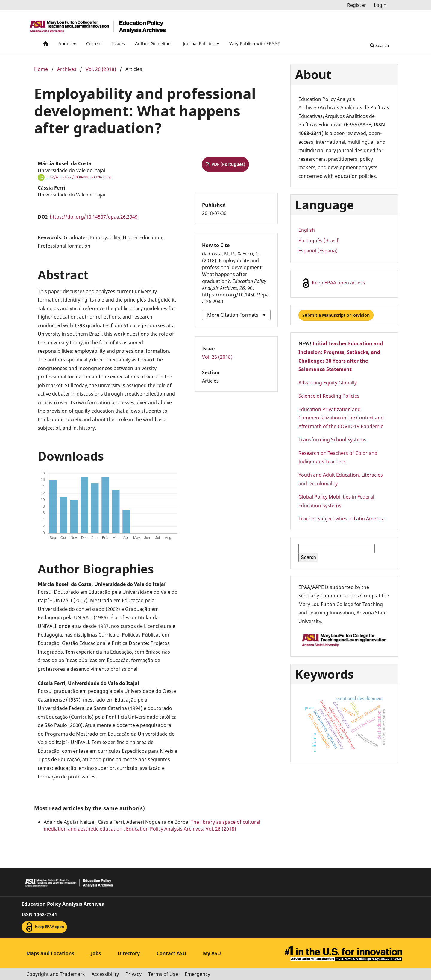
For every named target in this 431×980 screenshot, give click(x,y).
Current (94, 43)
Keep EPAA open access (333, 283)
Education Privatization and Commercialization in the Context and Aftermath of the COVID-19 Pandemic (341, 418)
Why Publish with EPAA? (255, 43)
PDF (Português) (228, 164)
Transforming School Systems (332, 440)
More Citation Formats (233, 315)
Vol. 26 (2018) (101, 69)
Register (357, 5)
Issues (118, 43)
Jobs (96, 953)
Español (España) (318, 251)
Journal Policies (199, 43)
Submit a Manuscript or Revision (336, 315)
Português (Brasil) (319, 240)
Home (41, 69)
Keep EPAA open (44, 927)
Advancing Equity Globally (328, 383)
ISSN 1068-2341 (39, 914)
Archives (67, 69)
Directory (129, 953)
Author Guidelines (154, 43)
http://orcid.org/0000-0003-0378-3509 (79, 177)
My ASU (212, 953)
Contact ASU (171, 953)
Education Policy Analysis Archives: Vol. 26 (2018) (181, 829)
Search (380, 45)
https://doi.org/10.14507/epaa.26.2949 (94, 217)
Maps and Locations (50, 953)
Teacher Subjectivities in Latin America (342, 519)
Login (380, 5)
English (307, 230)
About (65, 43)
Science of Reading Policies (329, 396)
